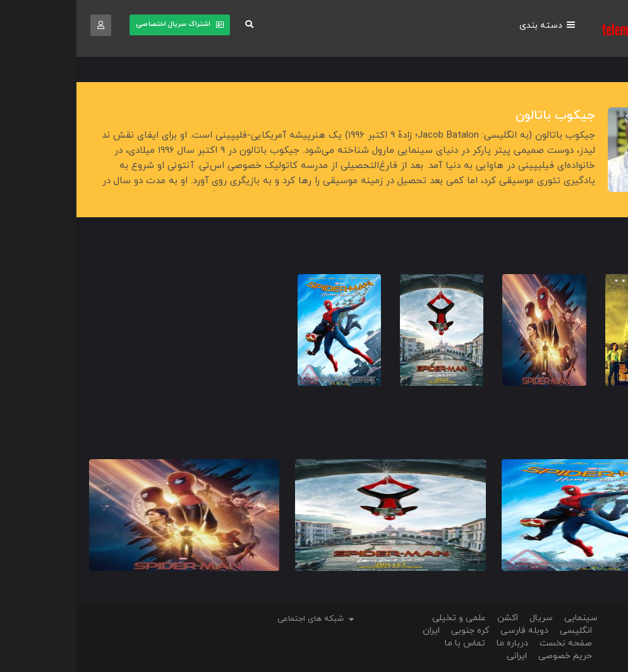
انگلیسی (499, 631)
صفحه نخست (489, 643)
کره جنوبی (394, 631)
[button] (169, 26)
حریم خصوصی (489, 656)
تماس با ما (389, 643)
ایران (355, 631)
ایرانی (440, 656)
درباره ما (436, 643)
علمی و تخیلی (383, 618)
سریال (465, 618)
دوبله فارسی (448, 631)
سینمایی (504, 618)
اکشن (431, 618)
